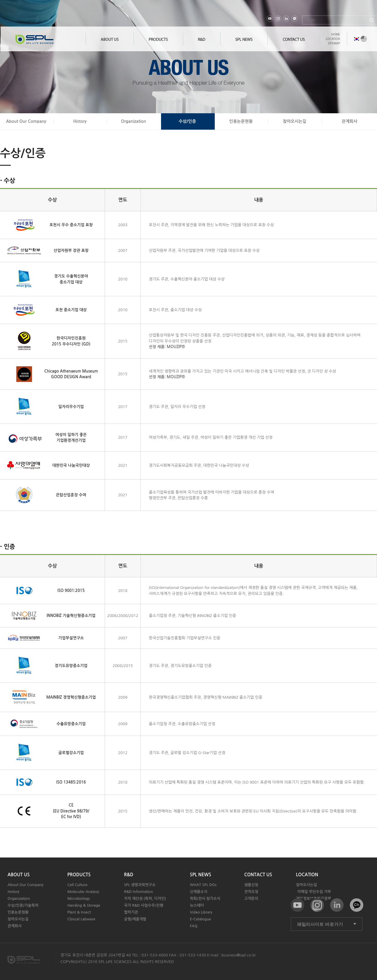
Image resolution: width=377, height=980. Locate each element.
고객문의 (251, 898)
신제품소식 (199, 892)
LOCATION (307, 875)
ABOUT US (18, 875)
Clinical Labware (81, 919)
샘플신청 (251, 885)
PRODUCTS (79, 875)
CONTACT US (258, 875)
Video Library (201, 912)
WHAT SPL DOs (203, 885)
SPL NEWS (201, 875)
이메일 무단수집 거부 (314, 892)
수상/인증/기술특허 (23, 905)
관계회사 (350, 121)
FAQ (194, 926)
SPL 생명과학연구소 (140, 885)
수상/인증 (187, 121)
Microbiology (79, 898)
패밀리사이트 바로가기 (320, 924)
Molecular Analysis (83, 892)
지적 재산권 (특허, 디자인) (145, 898)
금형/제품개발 (135, 919)
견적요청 (251, 892)
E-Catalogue (201, 919)
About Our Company (26, 121)
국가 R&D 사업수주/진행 (144, 905)
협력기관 (131, 912)
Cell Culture (77, 885)
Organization (134, 121)
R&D (129, 875)
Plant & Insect (79, 912)
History (80, 121)
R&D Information (139, 892)
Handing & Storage (84, 905)
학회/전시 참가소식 (205, 898)
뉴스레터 (197, 905)
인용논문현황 (241, 121)
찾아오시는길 (295, 121)
